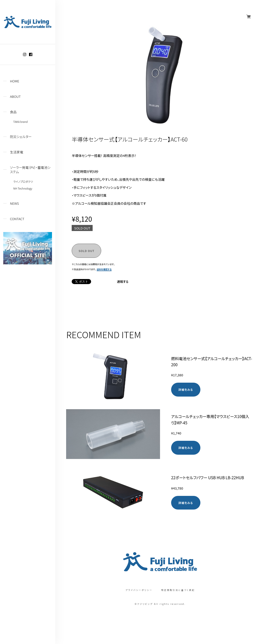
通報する (123, 282)
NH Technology (23, 188)
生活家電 (16, 152)
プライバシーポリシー (139, 590)
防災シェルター (21, 137)
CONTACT (17, 219)
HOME (15, 81)
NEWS (14, 203)
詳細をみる (186, 389)
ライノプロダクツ (23, 181)
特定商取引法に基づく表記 (178, 590)
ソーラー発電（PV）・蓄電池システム (30, 170)
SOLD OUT (87, 251)
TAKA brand (21, 122)
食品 (13, 112)
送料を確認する (104, 269)
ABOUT (15, 96)
